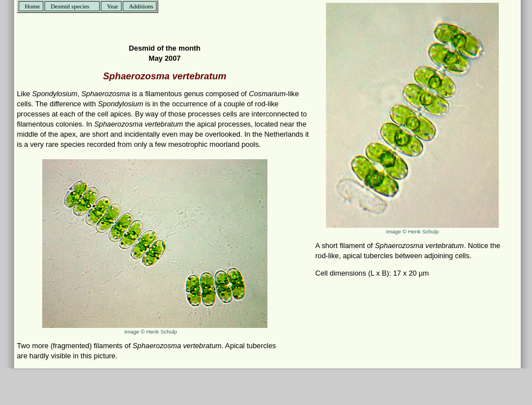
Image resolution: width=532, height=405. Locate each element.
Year (113, 6)
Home (32, 6)
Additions (141, 6)
